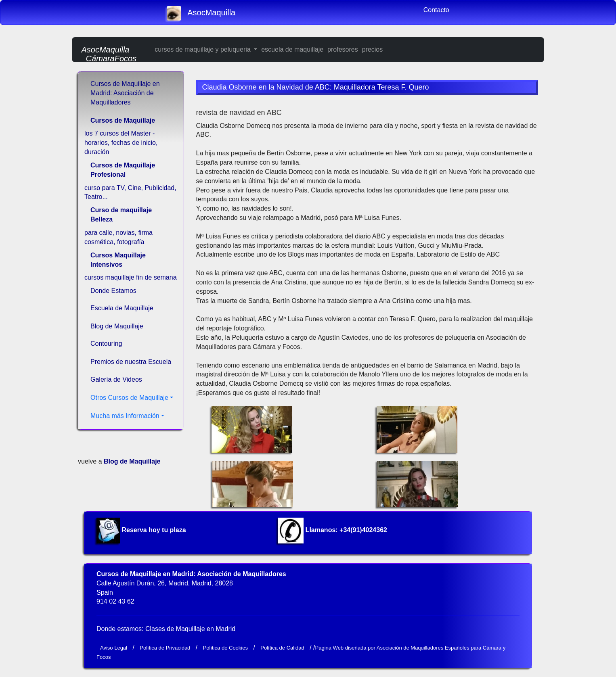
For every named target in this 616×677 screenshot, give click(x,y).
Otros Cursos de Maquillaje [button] (129, 398)
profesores (343, 49)
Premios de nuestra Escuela (131, 362)
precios (373, 49)
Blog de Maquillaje (117, 326)
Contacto (436, 10)
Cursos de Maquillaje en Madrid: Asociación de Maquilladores (125, 93)
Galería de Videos (116, 379)
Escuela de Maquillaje (122, 308)
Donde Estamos (113, 291)
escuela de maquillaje (292, 49)
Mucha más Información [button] (125, 416)
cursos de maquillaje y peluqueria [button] (203, 49)
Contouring (106, 344)
